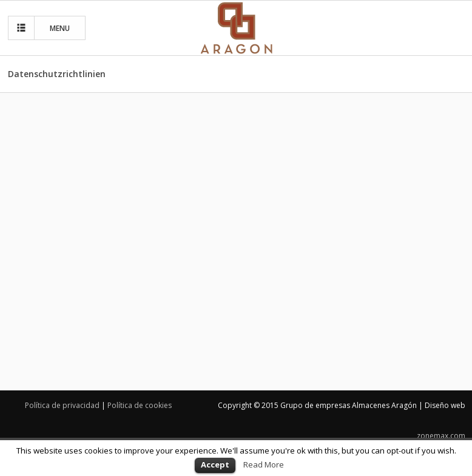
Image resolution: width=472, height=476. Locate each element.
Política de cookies (140, 405)
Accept (215, 464)
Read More (264, 464)
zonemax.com (441, 436)
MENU (42, 28)
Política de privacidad (62, 405)
